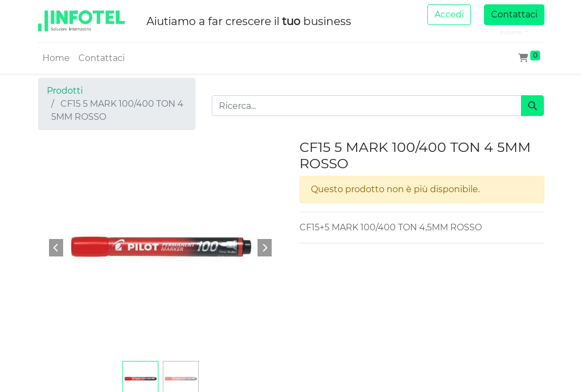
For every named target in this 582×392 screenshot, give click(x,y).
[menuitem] (56, 58)
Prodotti (65, 91)
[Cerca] (532, 106)
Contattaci (514, 14)
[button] (57, 248)
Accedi (449, 14)
